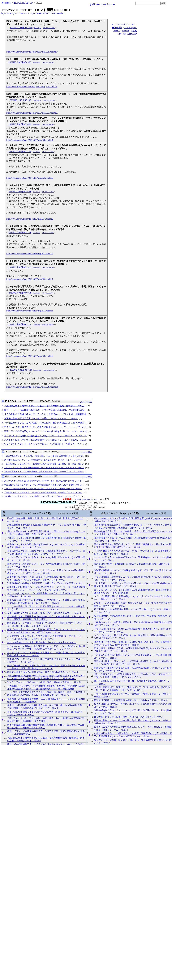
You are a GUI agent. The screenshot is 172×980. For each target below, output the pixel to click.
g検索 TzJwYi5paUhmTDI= (102, 4)
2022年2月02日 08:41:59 (21, 370)
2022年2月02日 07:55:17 (20, 267)
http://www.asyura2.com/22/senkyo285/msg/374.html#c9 (32, 86)
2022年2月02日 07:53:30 (20, 232)
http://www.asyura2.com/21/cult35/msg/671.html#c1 (30, 311)
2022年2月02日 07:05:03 (20, 62)
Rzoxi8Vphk (38, 28)
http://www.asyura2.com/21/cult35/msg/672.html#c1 (30, 279)
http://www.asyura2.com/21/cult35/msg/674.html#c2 (30, 219)
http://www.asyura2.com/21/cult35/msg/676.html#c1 (30, 140)
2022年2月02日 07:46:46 (20, 192)
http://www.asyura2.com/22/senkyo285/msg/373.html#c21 (32, 113)
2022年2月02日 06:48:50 (21, 28)
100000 (125, 31)
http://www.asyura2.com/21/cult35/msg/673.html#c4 (30, 254)
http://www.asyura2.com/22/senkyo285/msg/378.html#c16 (32, 387)
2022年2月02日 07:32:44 (20, 152)
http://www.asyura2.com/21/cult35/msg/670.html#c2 (30, 356)
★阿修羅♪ (6, 3)
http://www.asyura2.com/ (86, 499)
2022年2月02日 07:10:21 (21, 100)
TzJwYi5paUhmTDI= (24, 3)
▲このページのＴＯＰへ (124, 24)
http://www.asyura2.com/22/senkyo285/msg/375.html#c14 (32, 52)
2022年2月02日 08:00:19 (20, 293)
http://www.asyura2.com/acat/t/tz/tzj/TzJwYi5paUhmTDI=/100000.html (33, 13)
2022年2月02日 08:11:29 (20, 324)
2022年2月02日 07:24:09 (20, 124)
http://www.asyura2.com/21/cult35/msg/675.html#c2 (30, 178)
